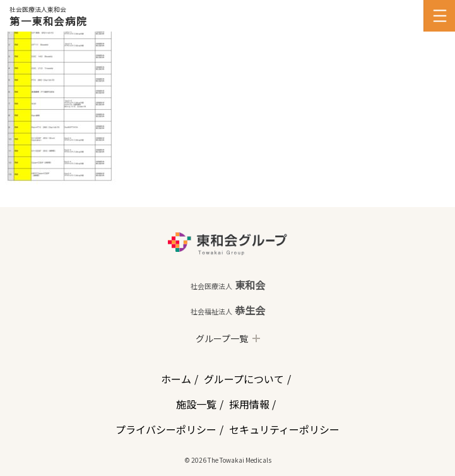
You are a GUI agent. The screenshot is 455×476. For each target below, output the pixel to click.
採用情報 (249, 404)
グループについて (244, 379)
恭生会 (228, 310)
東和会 (228, 285)
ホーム (176, 379)
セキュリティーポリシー (284, 429)
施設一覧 (196, 404)
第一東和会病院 (48, 21)
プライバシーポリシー (166, 429)
